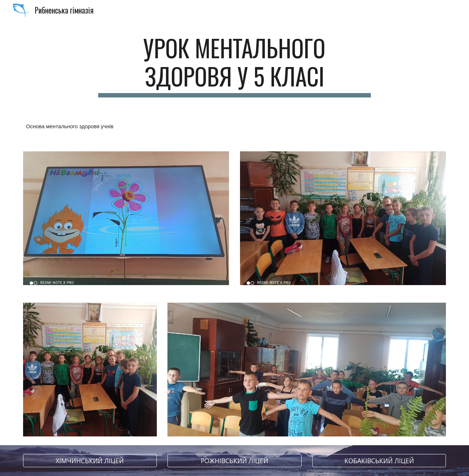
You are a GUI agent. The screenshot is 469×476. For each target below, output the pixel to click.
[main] (234, 66)
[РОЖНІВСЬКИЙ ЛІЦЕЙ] (234, 461)
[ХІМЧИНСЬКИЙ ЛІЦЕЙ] (90, 461)
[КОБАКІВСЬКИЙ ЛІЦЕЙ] (379, 461)
